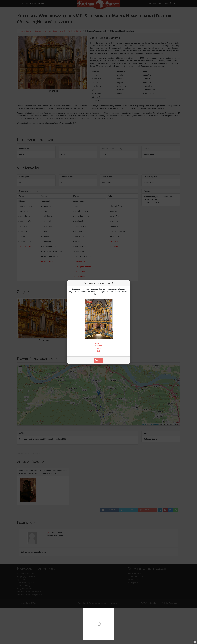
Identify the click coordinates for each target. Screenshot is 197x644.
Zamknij (99, 360)
